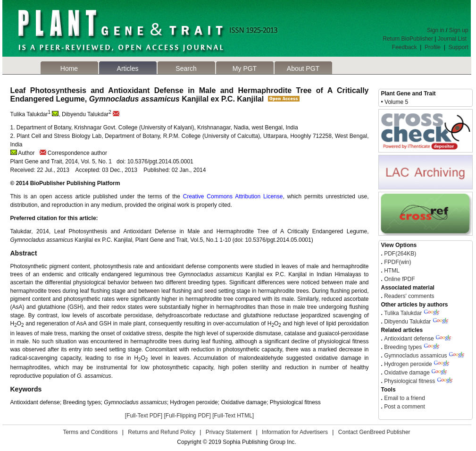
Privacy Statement (229, 432)
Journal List (453, 39)
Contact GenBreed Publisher (374, 432)
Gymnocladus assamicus (416, 356)
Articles (128, 68)
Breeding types (403, 347)
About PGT (303, 68)
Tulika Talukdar (403, 313)
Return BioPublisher (408, 39)
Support (458, 47)
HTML (391, 271)
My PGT (245, 68)
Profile (433, 47)
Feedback (405, 47)
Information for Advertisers (295, 432)
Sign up (459, 30)
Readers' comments (409, 296)
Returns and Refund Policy (162, 432)
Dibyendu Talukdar (407, 322)
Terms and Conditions (90, 432)
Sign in (436, 30)
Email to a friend (404, 398)
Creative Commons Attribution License (233, 196)
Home (69, 68)
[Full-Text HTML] (233, 416)
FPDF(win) (397, 262)
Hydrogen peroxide (408, 364)
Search (186, 68)
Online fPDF (399, 279)
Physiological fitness (409, 381)
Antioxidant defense (409, 339)
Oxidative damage (407, 373)
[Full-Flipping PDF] (187, 416)
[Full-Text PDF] (144, 416)
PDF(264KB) (400, 254)
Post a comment (404, 407)
